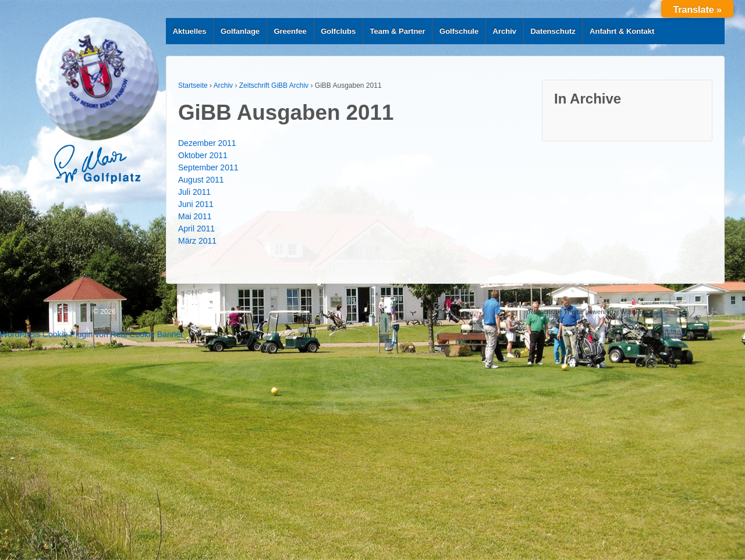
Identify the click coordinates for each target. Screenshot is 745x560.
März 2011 (197, 241)
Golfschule (459, 31)
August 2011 (201, 180)
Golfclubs (338, 31)
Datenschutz (553, 31)
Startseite (193, 85)
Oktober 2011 (203, 155)
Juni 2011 (196, 204)
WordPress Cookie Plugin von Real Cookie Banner (92, 334)
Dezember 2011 (207, 143)
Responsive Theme (556, 312)
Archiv (505, 31)
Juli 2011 (194, 192)
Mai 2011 (195, 216)
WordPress (636, 312)
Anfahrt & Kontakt (622, 31)
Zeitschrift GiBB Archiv (274, 85)
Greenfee (290, 31)
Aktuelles (190, 31)
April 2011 (196, 229)
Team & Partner (398, 31)
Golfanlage (240, 31)
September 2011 (208, 167)
